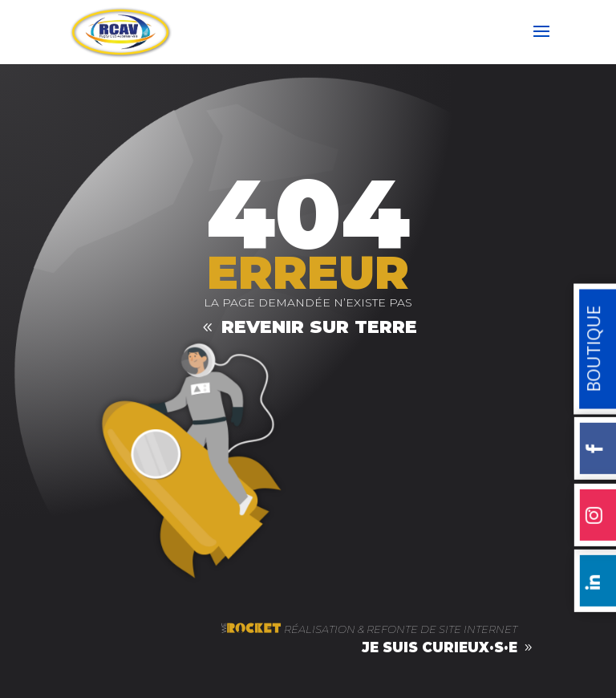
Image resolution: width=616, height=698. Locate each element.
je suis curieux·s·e (440, 647)
